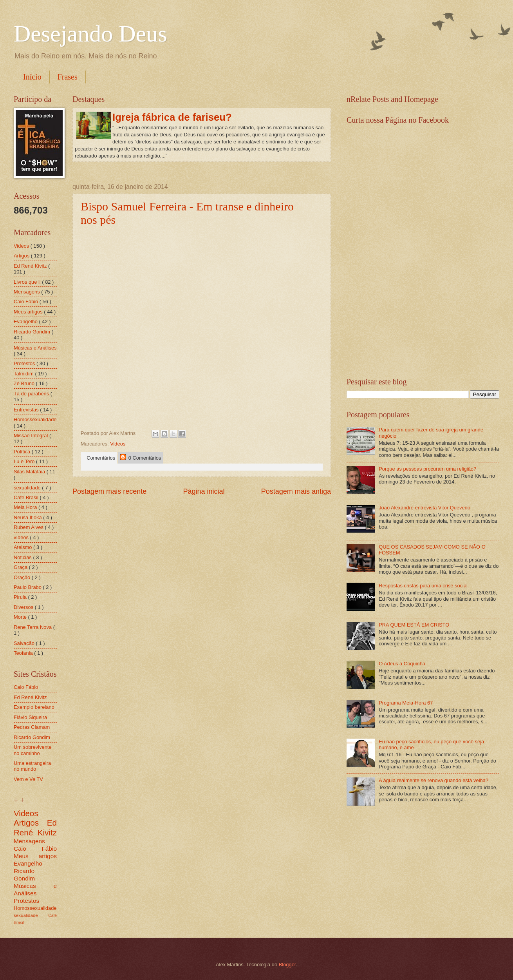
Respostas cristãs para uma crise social (423, 586)
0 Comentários (141, 457)
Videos (118, 444)
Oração (23, 577)
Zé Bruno (25, 383)
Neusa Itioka (28, 517)
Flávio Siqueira (30, 717)
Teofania (24, 653)
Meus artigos (29, 312)
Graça (21, 567)
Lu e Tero (25, 461)
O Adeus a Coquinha (402, 664)
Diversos (24, 607)
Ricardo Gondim (33, 332)
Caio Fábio (27, 302)
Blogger (287, 965)
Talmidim (24, 374)
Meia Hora (26, 507)
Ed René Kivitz (31, 266)
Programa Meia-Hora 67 (406, 703)
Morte (21, 617)
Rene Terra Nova (33, 627)
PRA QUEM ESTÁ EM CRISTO (414, 625)
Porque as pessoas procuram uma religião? (427, 469)
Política (23, 452)
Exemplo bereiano (34, 707)
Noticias (23, 557)
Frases (68, 77)
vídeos (22, 537)
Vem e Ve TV (28, 779)
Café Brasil (27, 497)
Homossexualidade (35, 419)
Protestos (25, 363)
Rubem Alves (29, 527)
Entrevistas (27, 410)
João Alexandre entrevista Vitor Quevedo (424, 508)
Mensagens (27, 292)
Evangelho (26, 322)
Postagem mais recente (109, 491)
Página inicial (204, 491)
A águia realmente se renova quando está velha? (434, 780)
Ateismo (23, 547)
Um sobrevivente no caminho (33, 750)
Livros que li (28, 282)
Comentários (99, 458)
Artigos (22, 256)
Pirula (21, 597)
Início (32, 77)
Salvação (25, 643)
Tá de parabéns (32, 394)
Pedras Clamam (32, 727)
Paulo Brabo (28, 587)
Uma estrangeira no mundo (32, 766)
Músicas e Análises (35, 348)
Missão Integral (32, 436)
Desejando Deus (90, 34)
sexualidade (28, 488)
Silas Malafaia (30, 472)
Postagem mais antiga (296, 491)
